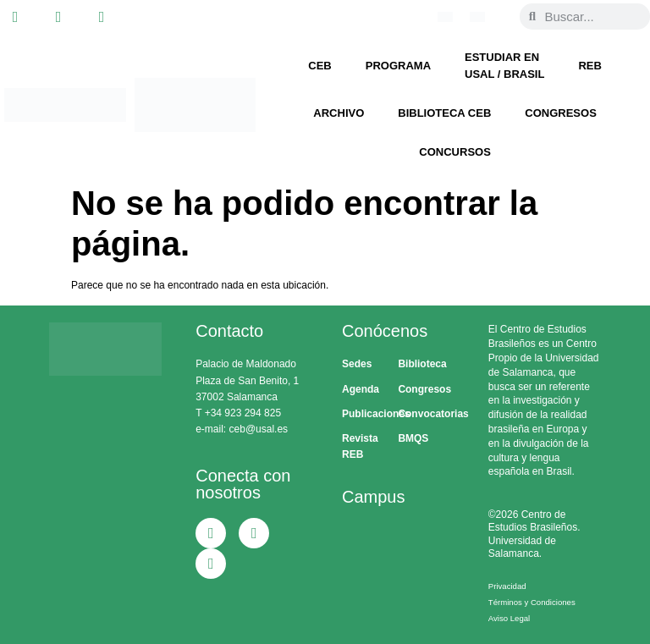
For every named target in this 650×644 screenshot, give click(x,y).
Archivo (339, 113)
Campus (373, 497)
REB (589, 66)
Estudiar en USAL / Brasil (504, 66)
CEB (319, 66)
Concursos (455, 152)
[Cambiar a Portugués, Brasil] (445, 17)
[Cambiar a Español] (477, 17)
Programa (398, 66)
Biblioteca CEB (444, 113)
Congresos (561, 113)
